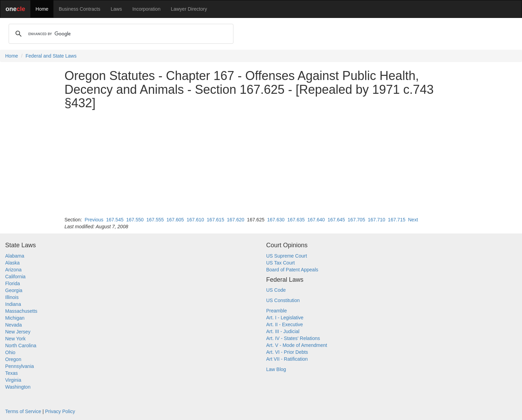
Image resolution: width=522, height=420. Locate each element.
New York (15, 339)
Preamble (277, 311)
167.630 (276, 220)
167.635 (296, 220)
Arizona (13, 270)
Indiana (13, 304)
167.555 (155, 220)
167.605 (175, 220)
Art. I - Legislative (285, 318)
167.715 (397, 220)
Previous (94, 220)
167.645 (336, 220)
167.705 (356, 220)
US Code (276, 290)
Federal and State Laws (51, 56)
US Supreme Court (287, 256)
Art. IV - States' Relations (293, 338)
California (15, 277)
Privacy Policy (60, 411)
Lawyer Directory (189, 9)
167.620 (236, 220)
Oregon (13, 359)
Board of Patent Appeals (292, 270)
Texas (12, 373)
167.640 (316, 220)
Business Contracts (79, 9)
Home (42, 9)
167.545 (115, 220)
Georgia (14, 290)
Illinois (12, 297)
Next (413, 220)
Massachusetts (21, 311)
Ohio (10, 352)
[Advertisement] (261, 163)
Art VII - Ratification (287, 359)
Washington (18, 387)
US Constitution (283, 300)
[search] (120, 34)
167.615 (216, 220)
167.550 (135, 220)
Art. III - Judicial (283, 331)
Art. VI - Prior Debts (287, 352)
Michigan (15, 318)
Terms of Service (23, 411)
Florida (13, 283)
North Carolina (21, 346)
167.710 (377, 220)
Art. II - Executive (285, 324)
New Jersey (18, 332)
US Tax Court (280, 263)
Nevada (13, 325)
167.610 (195, 220)
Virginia (13, 380)
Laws (116, 9)
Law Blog (276, 369)
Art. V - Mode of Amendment (297, 345)
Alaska (12, 263)
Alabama (15, 256)
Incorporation (147, 9)
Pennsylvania (19, 366)
